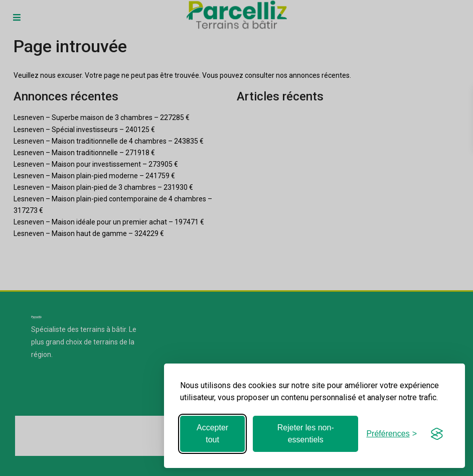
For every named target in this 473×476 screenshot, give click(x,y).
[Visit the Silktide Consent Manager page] (437, 434)
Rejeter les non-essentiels (306, 434)
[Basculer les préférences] (391, 434)
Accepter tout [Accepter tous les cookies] (212, 434)
